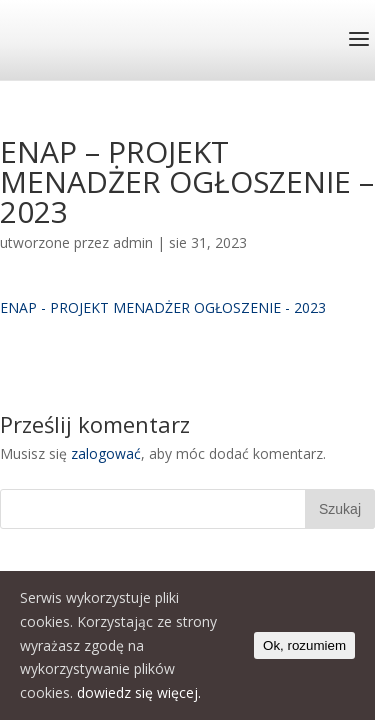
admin (133, 242)
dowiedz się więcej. (139, 692)
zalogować (106, 453)
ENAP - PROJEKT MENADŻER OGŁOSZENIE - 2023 (163, 307)
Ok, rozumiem (304, 645)
